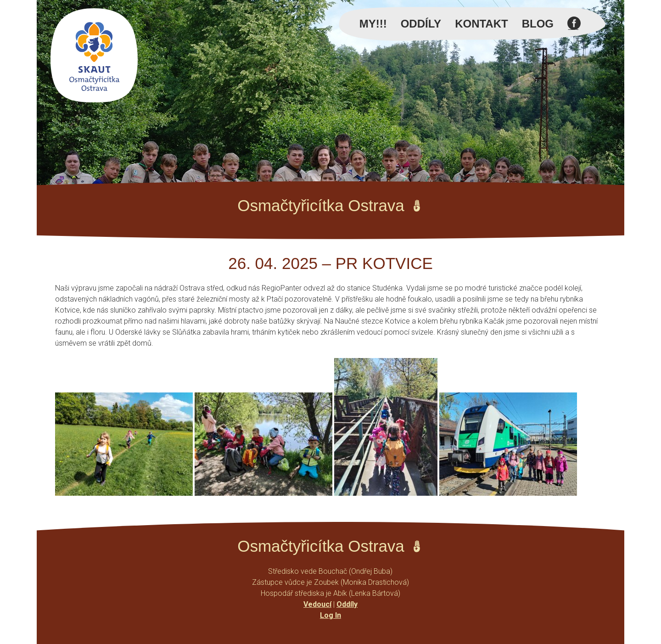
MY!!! (373, 24)
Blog (538, 24)
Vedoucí (317, 604)
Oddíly (421, 24)
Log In (330, 615)
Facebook (574, 28)
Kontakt (482, 24)
